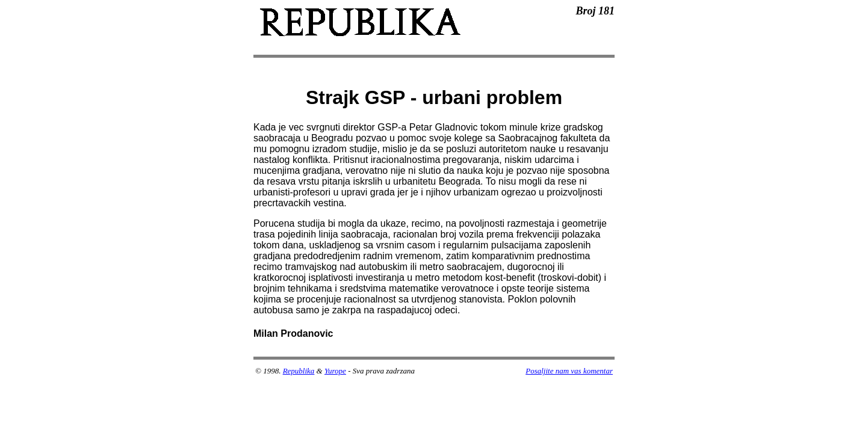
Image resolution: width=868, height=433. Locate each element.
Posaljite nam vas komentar (569, 371)
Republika (299, 371)
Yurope (335, 371)
